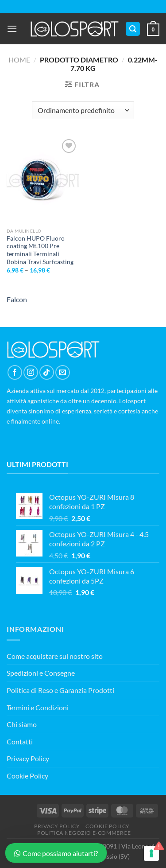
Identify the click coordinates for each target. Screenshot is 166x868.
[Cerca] (133, 29)
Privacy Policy (28, 758)
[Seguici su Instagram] (31, 372)
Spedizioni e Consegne (41, 673)
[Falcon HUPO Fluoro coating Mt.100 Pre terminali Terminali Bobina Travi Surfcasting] (43, 180)
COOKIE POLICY (108, 826)
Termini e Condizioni (38, 707)
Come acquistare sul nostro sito (55, 656)
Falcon (17, 299)
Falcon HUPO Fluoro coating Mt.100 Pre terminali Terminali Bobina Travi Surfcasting (40, 250)
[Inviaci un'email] (63, 372)
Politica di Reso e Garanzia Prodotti (60, 690)
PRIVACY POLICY (57, 826)
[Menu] (12, 29)
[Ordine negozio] (83, 110)
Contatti (20, 741)
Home (19, 60)
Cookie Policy (27, 776)
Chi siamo (22, 724)
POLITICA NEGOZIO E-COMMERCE (84, 833)
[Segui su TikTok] (47, 372)
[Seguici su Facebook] (15, 372)
